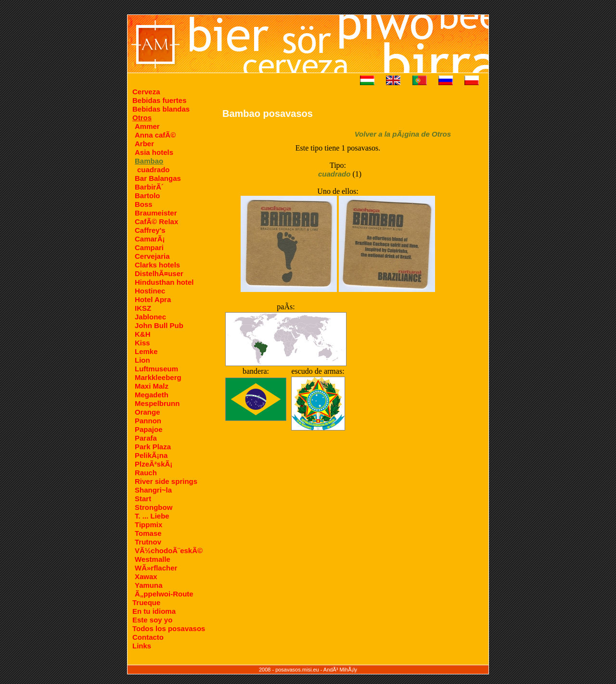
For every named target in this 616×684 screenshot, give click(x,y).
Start (143, 499)
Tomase (148, 533)
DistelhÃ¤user (159, 273)
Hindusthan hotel (164, 282)
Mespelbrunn (157, 403)
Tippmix (148, 525)
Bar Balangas (158, 178)
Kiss (142, 343)
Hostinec (150, 291)
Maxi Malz (152, 386)
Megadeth (152, 395)
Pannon (148, 421)
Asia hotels (154, 152)
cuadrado (154, 170)
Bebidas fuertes (160, 100)
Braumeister (156, 213)
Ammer (147, 126)
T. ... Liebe (152, 516)
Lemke (146, 351)
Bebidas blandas (161, 109)
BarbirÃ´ (149, 187)
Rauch (146, 473)
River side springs (166, 481)
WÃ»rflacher (156, 568)
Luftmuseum (156, 369)
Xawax (146, 576)
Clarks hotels (157, 265)
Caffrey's (150, 230)
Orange (148, 412)
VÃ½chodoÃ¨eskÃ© (169, 551)
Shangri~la (153, 490)
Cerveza (146, 92)
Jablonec (150, 317)
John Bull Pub (159, 325)
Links (142, 646)
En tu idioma (154, 611)
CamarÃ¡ (150, 239)
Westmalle (153, 559)
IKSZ (143, 308)
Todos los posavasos (169, 628)
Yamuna (149, 585)
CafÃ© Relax (156, 222)
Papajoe (149, 429)
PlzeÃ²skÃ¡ (154, 464)
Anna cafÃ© (155, 135)
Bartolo (148, 196)
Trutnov (148, 542)
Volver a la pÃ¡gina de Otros (403, 134)
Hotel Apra (153, 299)
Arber (144, 144)
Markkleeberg (158, 377)
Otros (142, 118)
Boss (144, 204)
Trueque (146, 602)
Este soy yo (152, 620)
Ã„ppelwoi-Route (164, 594)
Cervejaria (152, 256)
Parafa (146, 438)
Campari (149, 247)
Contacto (148, 637)
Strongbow (154, 507)
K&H (143, 334)
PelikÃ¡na (151, 455)
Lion (142, 360)
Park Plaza (153, 447)
